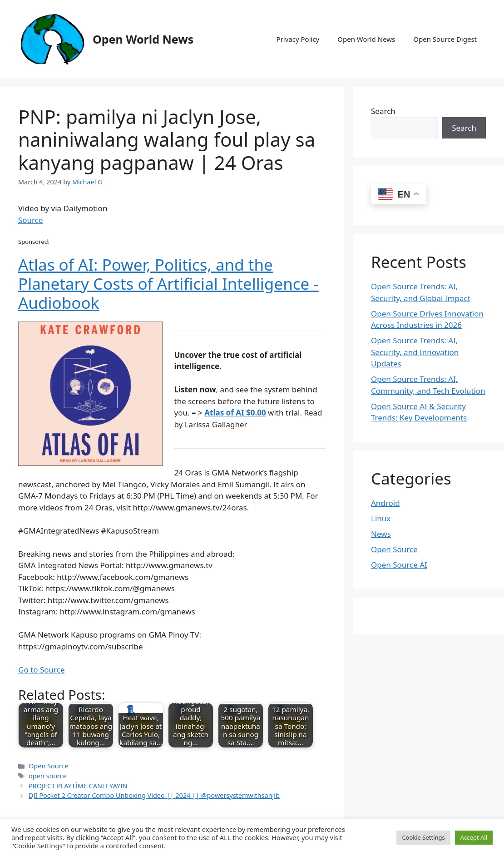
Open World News (143, 39)
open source (48, 776)
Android (385, 503)
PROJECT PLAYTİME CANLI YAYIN (78, 786)
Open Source (48, 766)
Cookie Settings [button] (423, 837)
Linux (381, 518)
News (381, 534)
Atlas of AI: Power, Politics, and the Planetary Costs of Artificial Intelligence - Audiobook (168, 284)
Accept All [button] (474, 837)
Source (31, 220)
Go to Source (41, 670)
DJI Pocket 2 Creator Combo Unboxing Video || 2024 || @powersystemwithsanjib (154, 795)
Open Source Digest (445, 39)
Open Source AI (399, 565)
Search (383, 111)
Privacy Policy (298, 39)
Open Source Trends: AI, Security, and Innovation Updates (415, 352)
